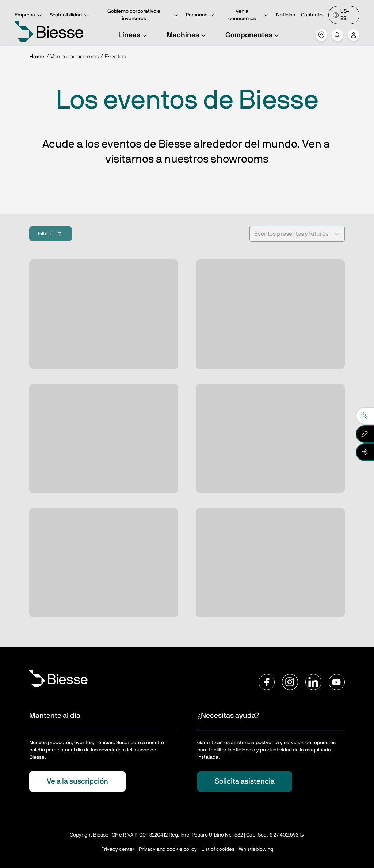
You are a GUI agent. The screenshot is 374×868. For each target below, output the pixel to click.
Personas (201, 16)
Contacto (312, 15)
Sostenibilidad (70, 16)
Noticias (286, 15)
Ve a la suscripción (77, 781)
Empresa (29, 16)
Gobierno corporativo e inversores (144, 15)
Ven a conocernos (249, 15)
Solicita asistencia (245, 781)
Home (37, 57)
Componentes (253, 35)
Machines (187, 35)
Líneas (134, 35)
